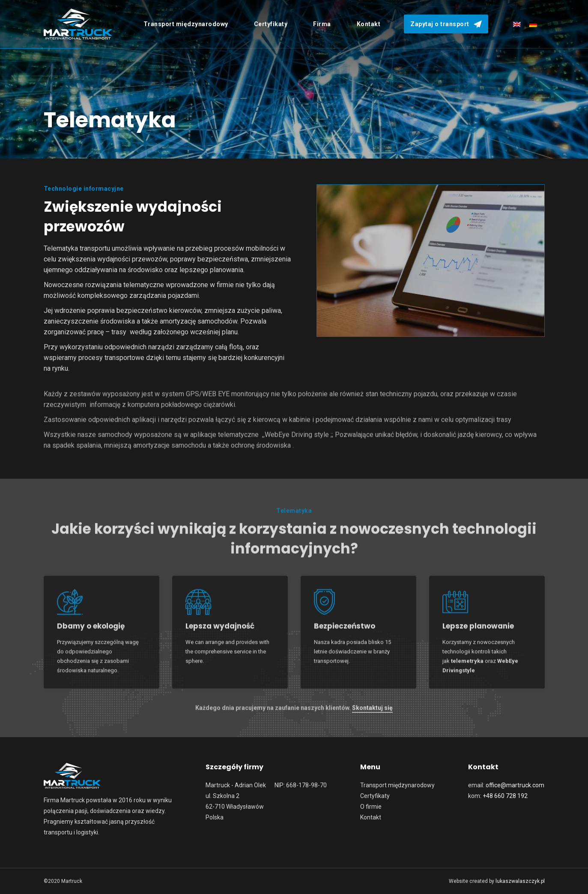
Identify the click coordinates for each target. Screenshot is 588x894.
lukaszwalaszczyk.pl (520, 881)
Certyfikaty (375, 796)
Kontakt (371, 817)
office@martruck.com (515, 785)
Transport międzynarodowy (397, 785)
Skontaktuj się (372, 713)
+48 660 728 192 (505, 796)
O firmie (371, 807)
